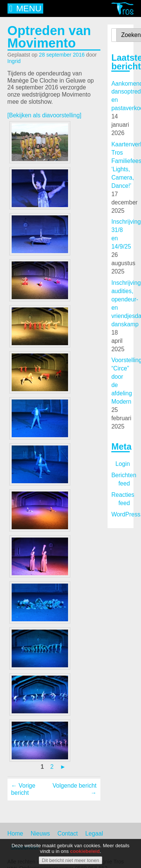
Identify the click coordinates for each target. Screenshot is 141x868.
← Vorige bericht (23, 789)
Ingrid (14, 61)
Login (123, 464)
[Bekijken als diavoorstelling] (45, 115)
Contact (68, 833)
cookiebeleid (85, 853)
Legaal (94, 833)
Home (15, 833)
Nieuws (40, 833)
